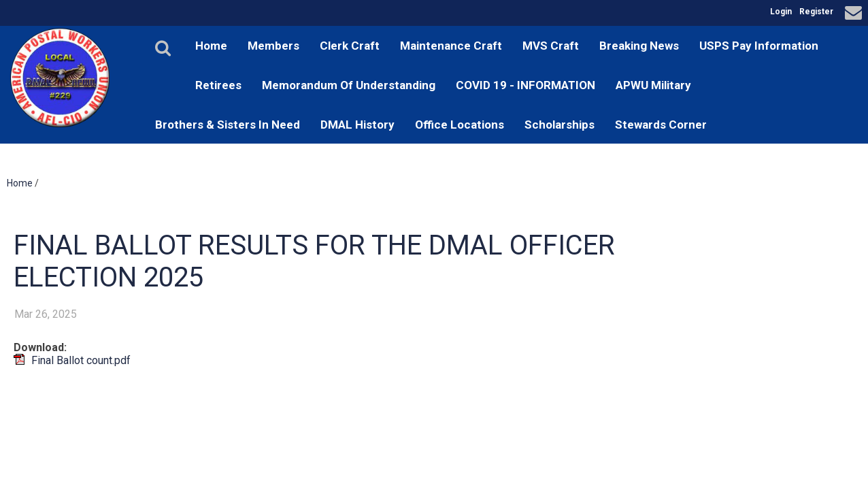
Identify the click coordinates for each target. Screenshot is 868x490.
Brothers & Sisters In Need (228, 125)
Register (816, 12)
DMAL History (357, 125)
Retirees (218, 85)
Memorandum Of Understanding (349, 85)
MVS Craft (551, 46)
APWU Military (653, 85)
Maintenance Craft (451, 46)
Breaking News (639, 46)
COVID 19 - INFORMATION (525, 85)
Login (781, 12)
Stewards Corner (661, 125)
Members (273, 46)
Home (211, 46)
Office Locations (460, 125)
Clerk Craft (350, 46)
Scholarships (560, 125)
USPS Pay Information (759, 46)
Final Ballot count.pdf (81, 360)
